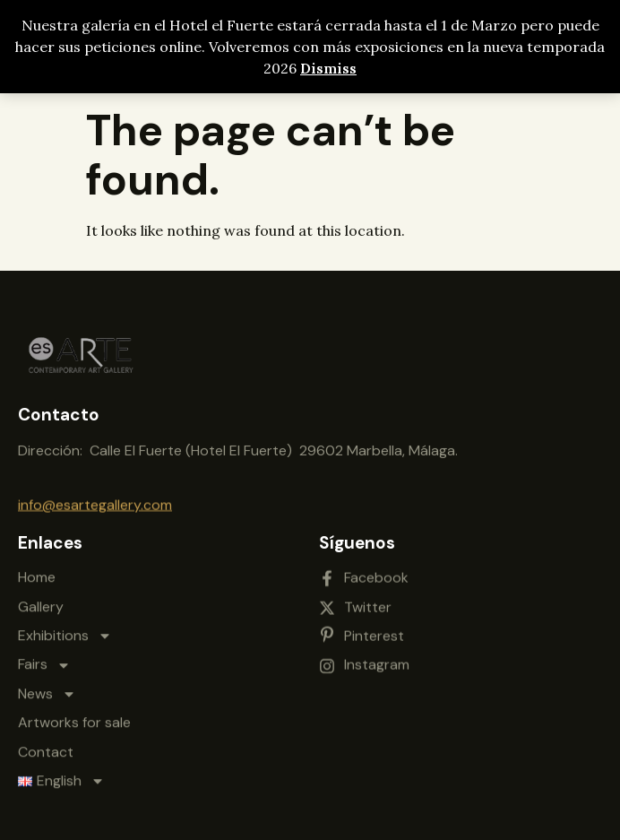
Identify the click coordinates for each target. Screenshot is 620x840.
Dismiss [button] (328, 68)
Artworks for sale (74, 709)
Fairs (44, 651)
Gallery (41, 592)
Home (37, 563)
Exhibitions (65, 622)
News (47, 680)
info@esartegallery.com (95, 502)
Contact (46, 737)
